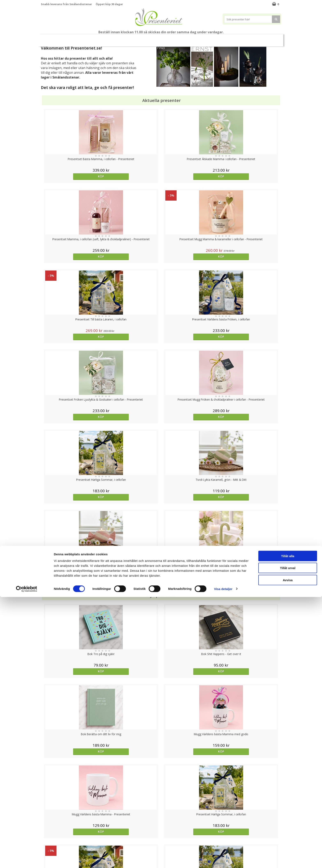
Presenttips (184, 39)
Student (120, 39)
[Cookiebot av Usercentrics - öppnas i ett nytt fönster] (27, 860)
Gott (253, 39)
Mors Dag (68, 39)
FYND (161, 48)
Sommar (137, 39)
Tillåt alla (288, 827)
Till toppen (161, 809)
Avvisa (288, 851)
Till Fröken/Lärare (97, 39)
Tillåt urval (288, 839)
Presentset (159, 39)
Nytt (49, 39)
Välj (71, 605)
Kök (221, 39)
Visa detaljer (223, 860)
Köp (71, 176)
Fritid (236, 39)
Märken (270, 39)
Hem (205, 39)
